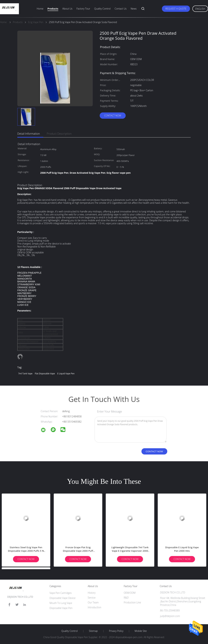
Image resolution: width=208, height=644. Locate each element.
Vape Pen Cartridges (61, 593)
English (200, 9)
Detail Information (29, 134)
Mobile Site (141, 631)
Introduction (94, 607)
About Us (67, 9)
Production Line (132, 602)
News (134, 9)
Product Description (59, 134)
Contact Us (121, 9)
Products (53, 9)
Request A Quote (176, 9)
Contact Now (113, 115)
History (92, 593)
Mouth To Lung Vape (61, 603)
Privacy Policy (116, 631)
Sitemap (93, 631)
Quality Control (102, 9)
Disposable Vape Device (63, 598)
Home (40, 9)
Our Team (93, 602)
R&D (126, 598)
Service (92, 598)
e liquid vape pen (66, 374)
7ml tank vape (25, 374)
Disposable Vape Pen (61, 608)
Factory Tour (83, 9)
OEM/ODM (130, 593)
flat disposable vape (45, 374)
